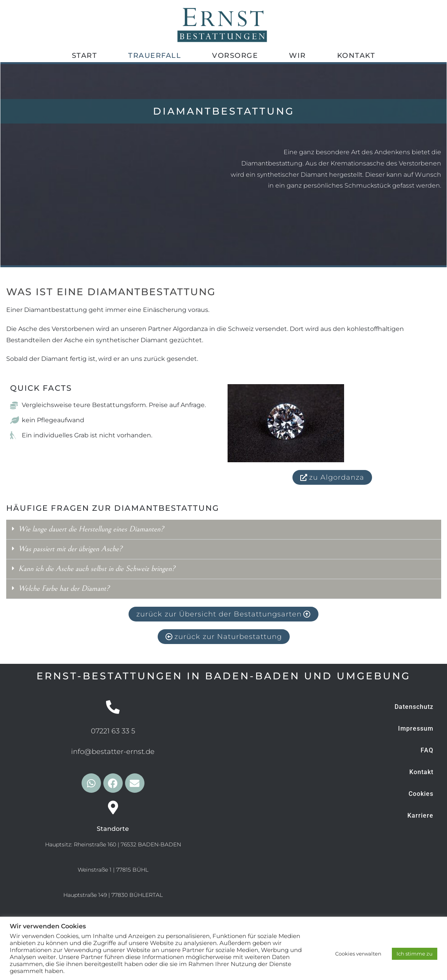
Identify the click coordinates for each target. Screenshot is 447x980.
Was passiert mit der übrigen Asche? (70, 549)
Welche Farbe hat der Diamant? (64, 589)
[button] (224, 530)
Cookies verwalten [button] (358, 954)
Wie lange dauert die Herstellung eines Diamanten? (91, 529)
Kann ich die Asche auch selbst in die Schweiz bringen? (97, 569)
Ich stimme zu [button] (415, 954)
